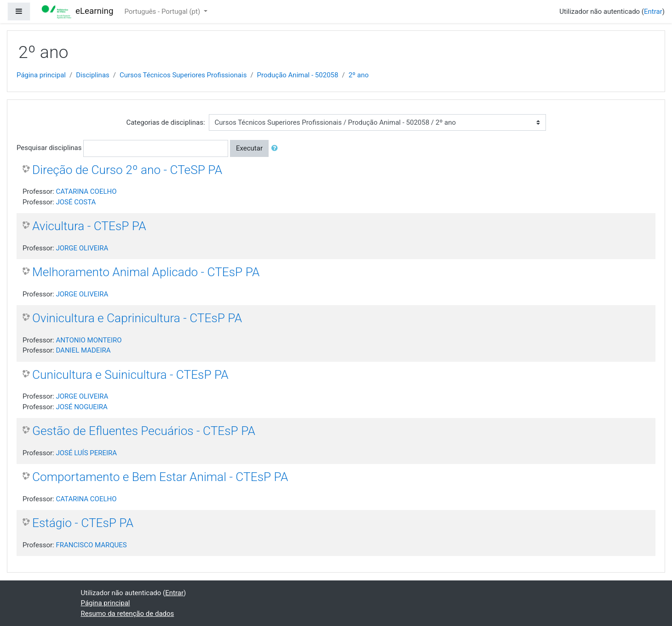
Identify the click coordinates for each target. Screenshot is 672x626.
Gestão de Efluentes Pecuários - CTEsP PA (144, 431)
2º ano (359, 75)
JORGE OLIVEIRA (82, 248)
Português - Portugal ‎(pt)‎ (163, 12)
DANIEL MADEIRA (83, 350)
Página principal (41, 75)
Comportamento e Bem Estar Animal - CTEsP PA (160, 477)
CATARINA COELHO (86, 191)
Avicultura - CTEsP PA (89, 226)
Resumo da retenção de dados (128, 614)
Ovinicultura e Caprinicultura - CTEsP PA (137, 318)
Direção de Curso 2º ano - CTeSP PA (127, 170)
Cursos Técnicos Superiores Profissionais (183, 75)
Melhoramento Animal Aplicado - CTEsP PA (146, 272)
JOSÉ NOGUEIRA (81, 407)
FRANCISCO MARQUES (91, 545)
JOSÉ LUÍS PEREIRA (86, 453)
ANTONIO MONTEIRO (89, 340)
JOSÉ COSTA (76, 202)
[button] (276, 148)
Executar (249, 148)
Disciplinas (93, 75)
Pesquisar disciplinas (49, 148)
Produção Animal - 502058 (298, 75)
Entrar (653, 12)
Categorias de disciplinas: (165, 122)
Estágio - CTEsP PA (83, 523)
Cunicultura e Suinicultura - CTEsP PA (130, 375)
